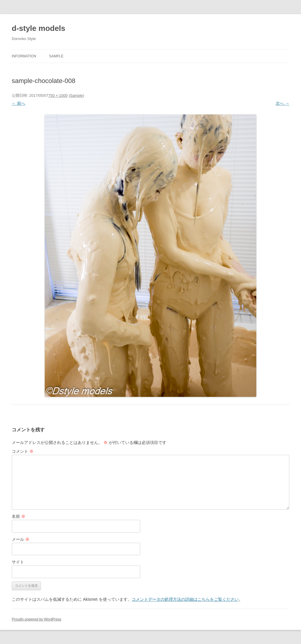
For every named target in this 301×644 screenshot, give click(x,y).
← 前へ (19, 103)
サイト (18, 562)
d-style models (39, 28)
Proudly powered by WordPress (37, 619)
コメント (23, 451)
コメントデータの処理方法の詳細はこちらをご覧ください (185, 599)
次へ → (282, 103)
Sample (56, 56)
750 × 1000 (58, 95)
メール (21, 539)
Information (24, 56)
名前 (19, 516)
